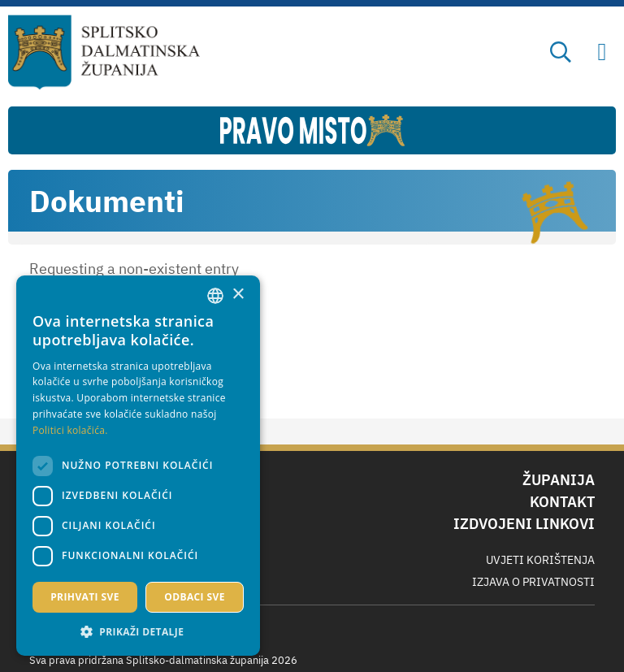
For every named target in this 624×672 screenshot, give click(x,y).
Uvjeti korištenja (540, 560)
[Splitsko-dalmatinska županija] (104, 53)
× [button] (238, 295)
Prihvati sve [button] (85, 597)
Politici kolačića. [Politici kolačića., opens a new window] (70, 430)
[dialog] (138, 466)
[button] (138, 631)
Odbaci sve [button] (195, 597)
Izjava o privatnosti (533, 582)
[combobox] (215, 296)
